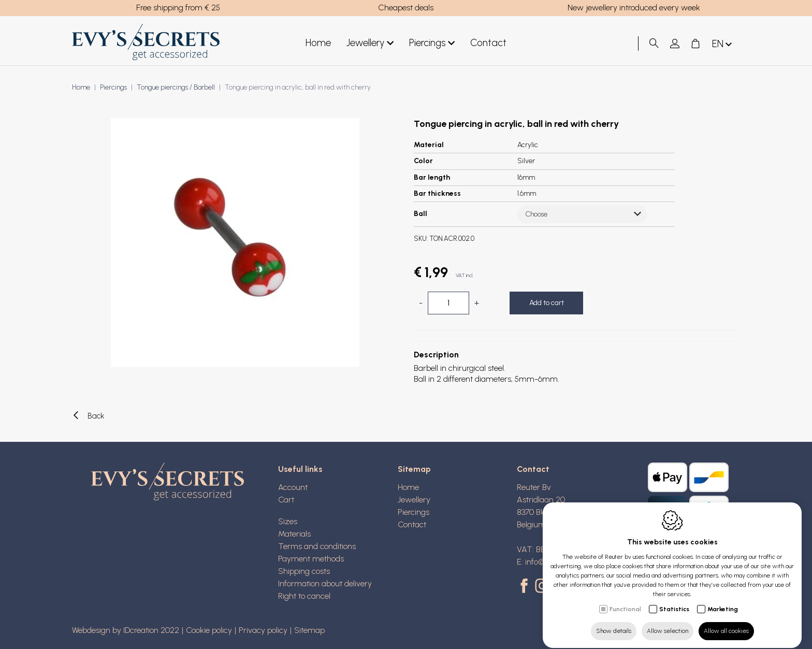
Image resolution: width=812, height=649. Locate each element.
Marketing (723, 600)
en (723, 44)
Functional (625, 600)
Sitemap (414, 469)
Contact (488, 43)
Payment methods (311, 559)
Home (318, 43)
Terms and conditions (317, 546)
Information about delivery (325, 583)
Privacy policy (263, 630)
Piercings (432, 43)
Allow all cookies (726, 622)
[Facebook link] (526, 587)
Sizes (288, 521)
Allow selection (668, 622)
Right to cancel (304, 596)
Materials (294, 534)
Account (293, 487)
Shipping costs (304, 571)
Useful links (300, 469)
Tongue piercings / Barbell (176, 87)
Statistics (674, 600)
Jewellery (370, 43)
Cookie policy (209, 630)
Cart (286, 500)
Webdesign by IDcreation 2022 (126, 630)
